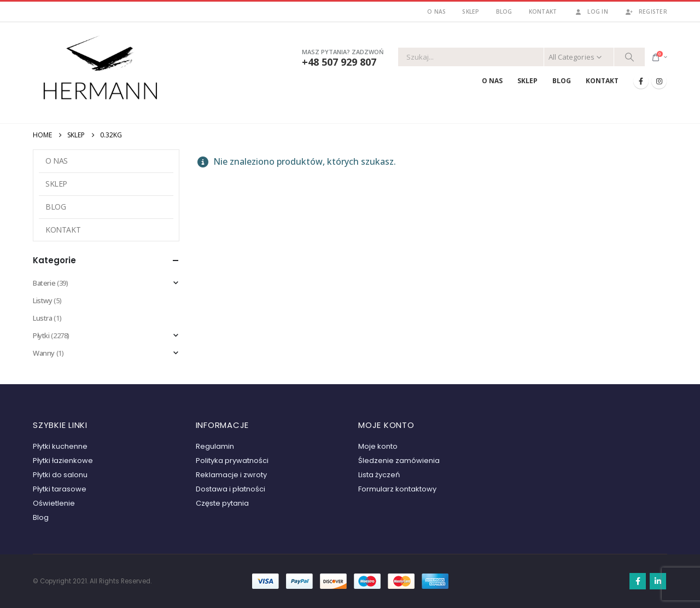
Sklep (471, 11)
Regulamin (215, 446)
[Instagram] (659, 81)
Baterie (44, 283)
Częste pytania (222, 503)
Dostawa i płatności (231, 489)
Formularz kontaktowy (397, 489)
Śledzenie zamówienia (399, 461)
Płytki (41, 335)
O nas (436, 11)
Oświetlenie (54, 503)
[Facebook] (641, 81)
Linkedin (658, 581)
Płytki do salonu (60, 475)
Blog (504, 11)
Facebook (638, 581)
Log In (591, 11)
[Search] (629, 57)
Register (646, 11)
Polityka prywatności (232, 461)
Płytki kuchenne (60, 446)
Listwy (43, 300)
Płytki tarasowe (60, 489)
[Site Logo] (101, 71)
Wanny (44, 353)
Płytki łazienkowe (63, 461)
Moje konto (378, 446)
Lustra (43, 318)
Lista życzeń (379, 475)
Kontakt (543, 11)
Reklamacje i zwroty (231, 475)
